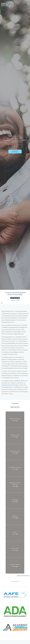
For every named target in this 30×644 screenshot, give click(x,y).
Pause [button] (2, 303)
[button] (28, 3)
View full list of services (23, 576)
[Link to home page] (8, 4)
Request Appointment (15, 151)
